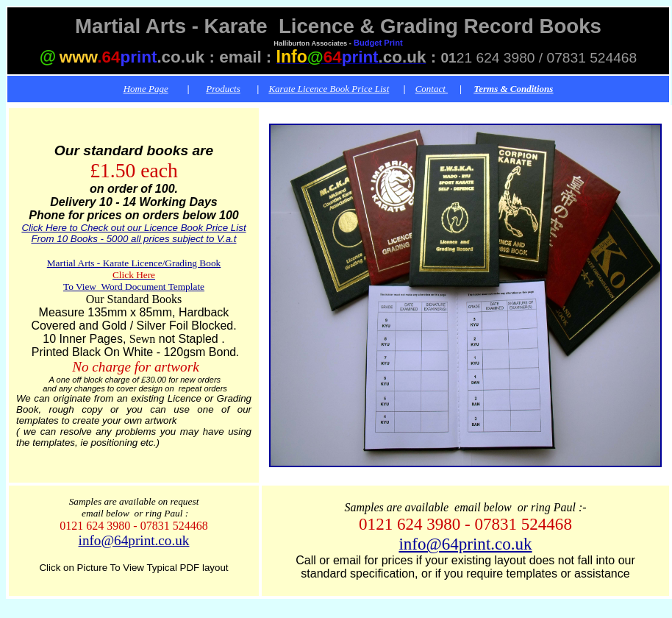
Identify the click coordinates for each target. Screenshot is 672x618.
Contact (432, 89)
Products (223, 89)
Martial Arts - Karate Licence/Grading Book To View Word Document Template (134, 275)
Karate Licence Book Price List (329, 89)
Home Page (146, 89)
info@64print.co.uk (134, 540)
